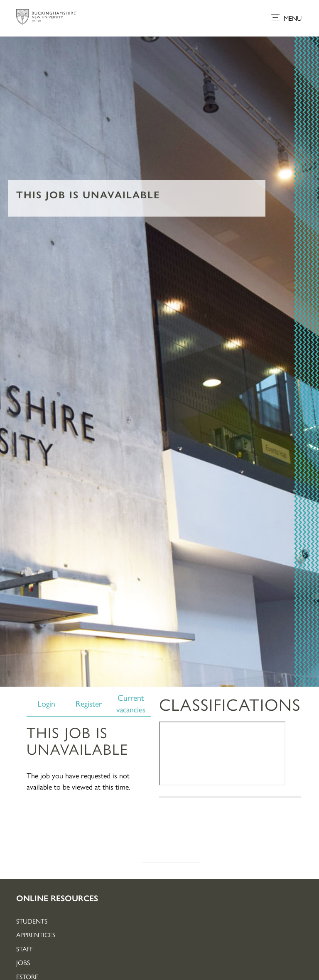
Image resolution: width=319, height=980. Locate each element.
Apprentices (36, 935)
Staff (24, 949)
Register (89, 703)
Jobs (23, 962)
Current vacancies (131, 703)
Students (32, 921)
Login (46, 703)
